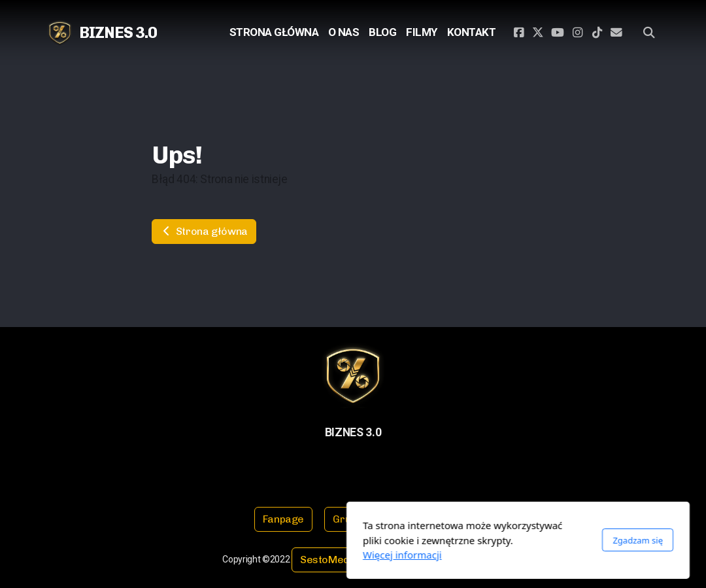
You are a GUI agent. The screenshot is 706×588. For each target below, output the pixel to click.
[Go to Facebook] (518, 33)
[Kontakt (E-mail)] (616, 33)
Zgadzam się (473, 540)
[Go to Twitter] (538, 33)
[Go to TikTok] (597, 33)
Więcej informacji (238, 555)
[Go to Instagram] (577, 33)
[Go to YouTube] (558, 33)
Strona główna (204, 231)
